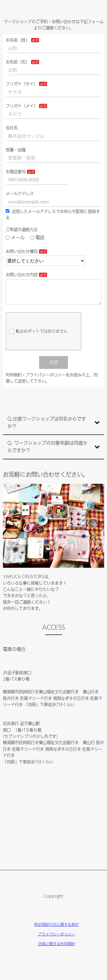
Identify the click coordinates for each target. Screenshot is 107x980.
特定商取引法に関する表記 (56, 929)
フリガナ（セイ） (22, 84)
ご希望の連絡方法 (22, 230)
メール (15, 237)
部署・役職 (16, 150)
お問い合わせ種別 (22, 251)
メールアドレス (20, 194)
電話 (37, 237)
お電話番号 (16, 172)
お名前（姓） (18, 40)
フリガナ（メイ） (22, 106)
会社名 (12, 128)
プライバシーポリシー (56, 939)
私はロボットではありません (38, 336)
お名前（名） (18, 62)
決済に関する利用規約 (56, 948)
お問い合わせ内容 (22, 275)
